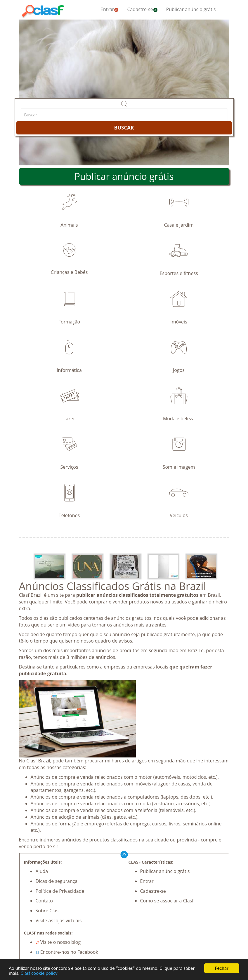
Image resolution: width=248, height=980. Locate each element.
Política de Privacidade (60, 891)
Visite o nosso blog (58, 942)
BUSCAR (124, 128)
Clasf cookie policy (39, 973)
